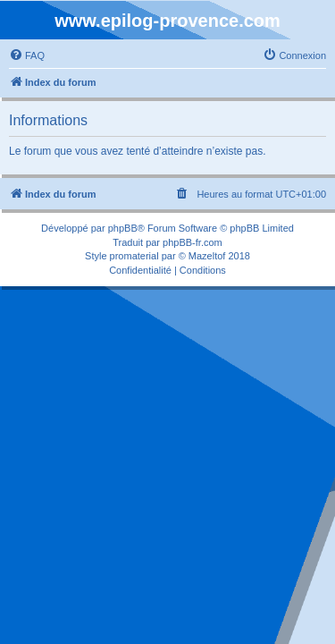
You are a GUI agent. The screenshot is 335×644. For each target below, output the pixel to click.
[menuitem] (27, 55)
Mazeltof (207, 256)
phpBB (123, 228)
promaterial (134, 256)
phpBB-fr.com (193, 242)
